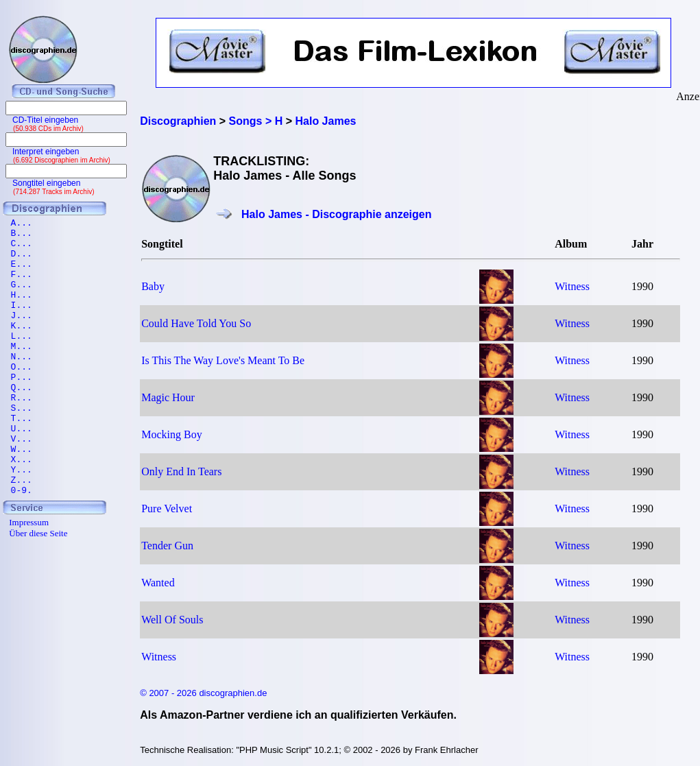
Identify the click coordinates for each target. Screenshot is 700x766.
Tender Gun (167, 546)
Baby (153, 286)
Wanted (158, 583)
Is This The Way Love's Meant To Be (223, 360)
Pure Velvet (167, 508)
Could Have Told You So (196, 323)
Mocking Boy (171, 434)
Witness (572, 286)
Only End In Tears (181, 471)
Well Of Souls (172, 620)
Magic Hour (168, 397)
